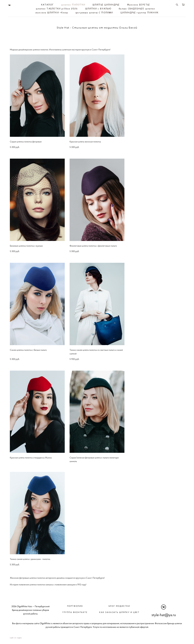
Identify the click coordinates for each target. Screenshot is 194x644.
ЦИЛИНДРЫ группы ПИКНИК (140, 12)
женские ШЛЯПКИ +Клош (52, 12)
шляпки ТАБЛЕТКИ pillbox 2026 (57, 8)
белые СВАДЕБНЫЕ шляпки (137, 8)
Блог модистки (119, 605)
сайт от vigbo (16, 637)
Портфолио (75, 605)
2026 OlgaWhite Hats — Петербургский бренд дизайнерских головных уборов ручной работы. (31, 609)
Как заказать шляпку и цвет (119, 611)
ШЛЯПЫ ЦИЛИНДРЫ (106, 4)
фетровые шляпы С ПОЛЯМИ (94, 12)
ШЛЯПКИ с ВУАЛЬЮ (98, 8)
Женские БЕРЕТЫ (139, 4)
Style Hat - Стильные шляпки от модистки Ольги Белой (97, 27)
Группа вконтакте (75, 611)
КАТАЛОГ (47, 4)
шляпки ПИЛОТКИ (73, 4)
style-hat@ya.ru (164, 614)
